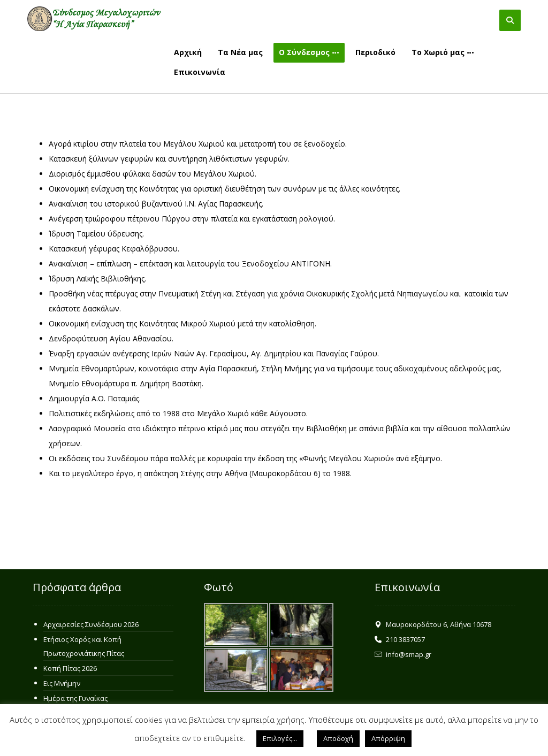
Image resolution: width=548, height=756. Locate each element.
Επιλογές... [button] (280, 738)
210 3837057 (400, 639)
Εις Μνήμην (62, 683)
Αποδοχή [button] (338, 738)
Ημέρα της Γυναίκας (75, 698)
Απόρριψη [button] (388, 738)
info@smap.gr (403, 654)
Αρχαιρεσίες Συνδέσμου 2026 (91, 624)
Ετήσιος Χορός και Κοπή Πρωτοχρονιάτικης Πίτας (84, 646)
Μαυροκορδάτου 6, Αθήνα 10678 (433, 624)
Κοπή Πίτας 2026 (70, 668)
